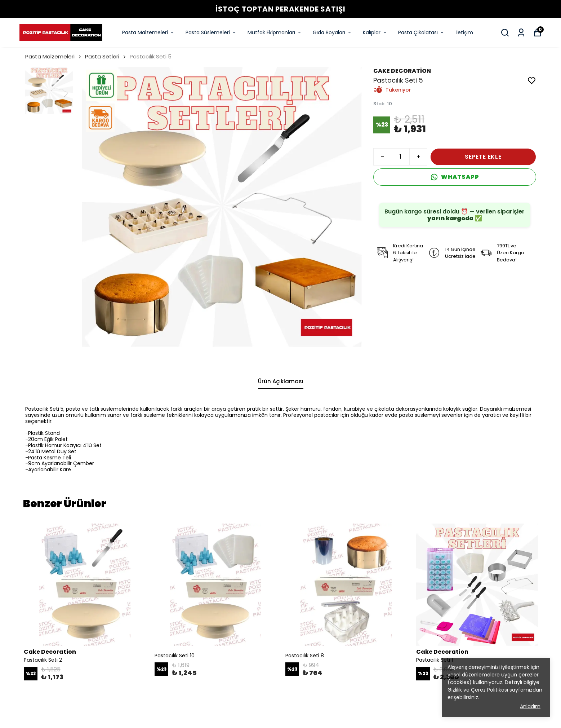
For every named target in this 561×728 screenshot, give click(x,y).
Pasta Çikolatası (421, 32)
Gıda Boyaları (332, 32)
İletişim (464, 32)
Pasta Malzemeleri (148, 32)
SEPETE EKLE (483, 157)
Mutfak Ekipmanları (275, 32)
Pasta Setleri (102, 56)
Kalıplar (375, 32)
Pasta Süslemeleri (211, 32)
